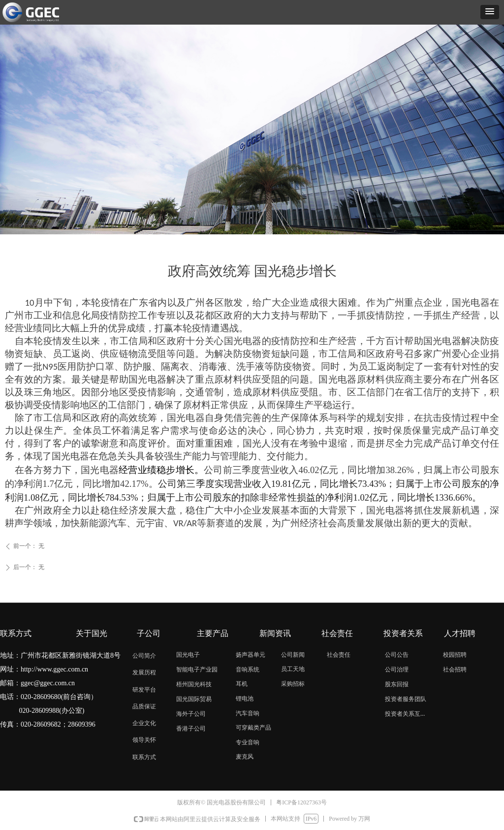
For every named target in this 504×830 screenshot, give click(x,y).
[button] (490, 12)
